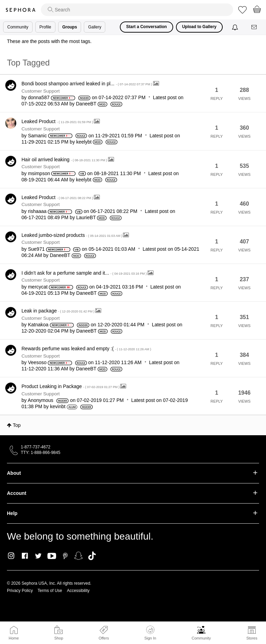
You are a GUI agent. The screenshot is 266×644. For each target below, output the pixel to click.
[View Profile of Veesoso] (37, 362)
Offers (104, 638)
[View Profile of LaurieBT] (86, 217)
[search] (137, 10)
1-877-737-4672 (36, 447)
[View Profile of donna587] (39, 97)
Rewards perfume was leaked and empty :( (86, 349)
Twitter (38, 556)
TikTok (92, 556)
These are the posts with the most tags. (49, 41)
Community (201, 638)
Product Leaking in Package (71, 386)
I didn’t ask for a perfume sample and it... (85, 273)
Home (14, 638)
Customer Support (41, 91)
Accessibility (78, 591)
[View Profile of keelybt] (84, 142)
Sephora (20, 10)
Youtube (52, 556)
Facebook (25, 556)
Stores (252, 638)
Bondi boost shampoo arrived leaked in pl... (87, 84)
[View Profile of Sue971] (36, 249)
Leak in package (58, 311)
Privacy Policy (20, 591)
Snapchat (78, 556)
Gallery (95, 27)
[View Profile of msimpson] (39, 173)
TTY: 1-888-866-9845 (41, 453)
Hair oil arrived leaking (65, 160)
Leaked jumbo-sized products (72, 235)
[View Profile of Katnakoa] (38, 325)
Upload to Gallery (199, 27)
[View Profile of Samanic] (37, 136)
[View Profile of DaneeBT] (86, 104)
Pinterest (65, 556)
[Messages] (255, 27)
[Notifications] (236, 27)
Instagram (11, 556)
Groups (70, 27)
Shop (59, 638)
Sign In (150, 633)
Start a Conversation (146, 27)
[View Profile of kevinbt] (58, 406)
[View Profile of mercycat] (38, 287)
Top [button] (17, 425)
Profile (45, 27)
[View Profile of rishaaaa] (37, 211)
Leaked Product (58, 121)
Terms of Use (50, 591)
